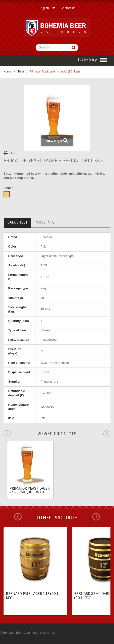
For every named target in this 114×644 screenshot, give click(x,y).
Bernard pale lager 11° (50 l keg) (32, 596)
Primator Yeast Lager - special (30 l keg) (30, 490)
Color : (8, 188)
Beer (21, 72)
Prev (18, 517)
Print (14, 153)
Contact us (68, 8)
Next (96, 517)
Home (7, 72)
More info (45, 222)
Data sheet (17, 222)
